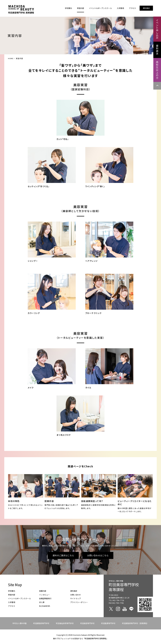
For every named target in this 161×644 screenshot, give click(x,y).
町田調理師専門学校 (41, 623)
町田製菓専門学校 (108, 623)
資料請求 (74, 591)
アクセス (12, 606)
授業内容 (43, 591)
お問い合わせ (75, 595)
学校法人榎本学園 (19, 623)
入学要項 (12, 602)
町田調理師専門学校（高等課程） (135, 623)
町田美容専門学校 (87, 623)
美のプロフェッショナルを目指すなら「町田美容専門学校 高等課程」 (81, 638)
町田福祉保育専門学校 (65, 623)
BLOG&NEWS (45, 606)
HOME (11, 58)
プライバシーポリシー (79, 602)
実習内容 (12, 595)
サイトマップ (75, 598)
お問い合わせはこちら (98, 555)
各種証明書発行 (45, 598)
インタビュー (44, 595)
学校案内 (12, 591)
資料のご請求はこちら (63, 555)
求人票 (42, 602)
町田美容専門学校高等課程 (124, 587)
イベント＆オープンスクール (19, 598)
